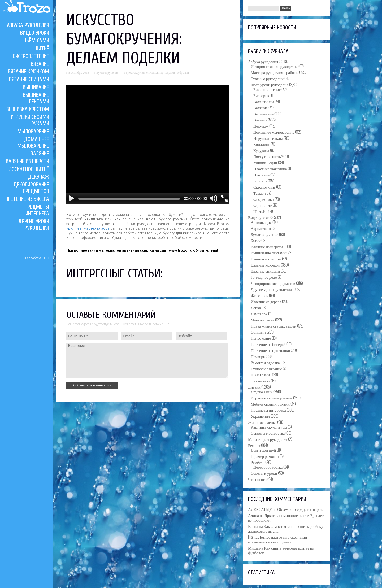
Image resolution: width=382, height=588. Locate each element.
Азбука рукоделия (28, 25)
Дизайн (254, 387)
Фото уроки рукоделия (270, 84)
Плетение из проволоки (270, 350)
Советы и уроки (264, 473)
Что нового (257, 479)
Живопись (259, 295)
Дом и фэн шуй (263, 450)
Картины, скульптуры (269, 427)
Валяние (40, 154)
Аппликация (261, 222)
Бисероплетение (31, 56)
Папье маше (261, 338)
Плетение (261, 175)
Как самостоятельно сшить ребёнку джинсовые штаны (286, 528)
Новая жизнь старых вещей (274, 326)
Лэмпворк (259, 313)
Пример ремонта (265, 456)
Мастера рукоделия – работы (275, 72)
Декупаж (39, 177)
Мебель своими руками (270, 404)
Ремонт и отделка (265, 362)
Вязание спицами (29, 79)
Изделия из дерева (266, 301)
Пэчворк (258, 356)
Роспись (260, 181)
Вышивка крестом (28, 109)
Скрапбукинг (264, 187)
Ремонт (254, 445)
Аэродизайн (261, 228)
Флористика (264, 199)
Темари (260, 193)
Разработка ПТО (37, 258)
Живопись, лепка (262, 422)
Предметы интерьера (37, 210)
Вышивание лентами (36, 98)
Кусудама (261, 150)
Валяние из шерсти (27, 161)
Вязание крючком (29, 72)
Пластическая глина (270, 168)
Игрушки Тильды (268, 138)
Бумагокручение (107, 73)
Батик (256, 240)
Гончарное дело (264, 277)
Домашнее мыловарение (33, 143)
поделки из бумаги (176, 73)
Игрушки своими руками (272, 398)
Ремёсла (258, 462)
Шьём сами (36, 41)
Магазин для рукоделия (268, 439)
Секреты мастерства (268, 433)
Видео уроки (35, 33)
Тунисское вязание (266, 368)
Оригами (258, 332)
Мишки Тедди (265, 162)
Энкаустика (260, 381)
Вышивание (36, 87)
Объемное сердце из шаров (300, 509)
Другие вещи (262, 391)
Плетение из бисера (27, 199)
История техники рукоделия (274, 66)
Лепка (256, 307)
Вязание (40, 64)
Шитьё (42, 49)
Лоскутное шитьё (29, 169)
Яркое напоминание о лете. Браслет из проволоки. (286, 517)
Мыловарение (33, 132)
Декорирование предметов (31, 188)
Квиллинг (156, 73)
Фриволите (263, 205)
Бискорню (262, 95)
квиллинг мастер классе (88, 228)
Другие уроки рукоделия (34, 225)
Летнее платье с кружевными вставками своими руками (277, 539)
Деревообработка (268, 467)
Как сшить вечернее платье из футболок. (281, 550)
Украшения (260, 416)
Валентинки (264, 101)
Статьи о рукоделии (267, 78)
